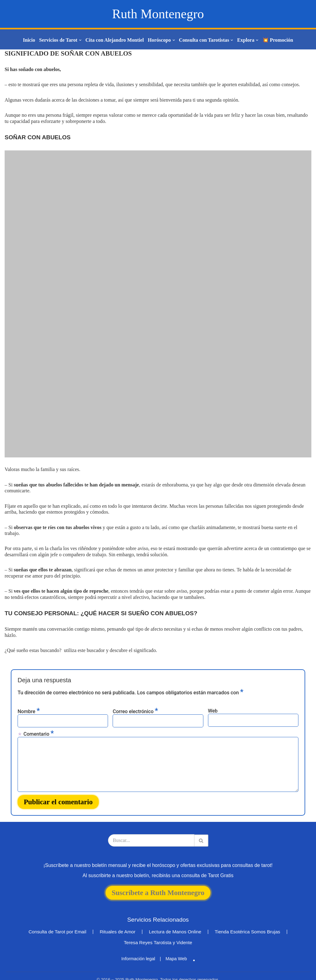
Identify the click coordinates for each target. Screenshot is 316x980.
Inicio (30, 40)
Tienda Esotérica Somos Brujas (247, 923)
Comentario (39, 725)
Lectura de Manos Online (175, 923)
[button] (81, 40)
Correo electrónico (135, 703)
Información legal (138, 950)
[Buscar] (151, 831)
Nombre (29, 703)
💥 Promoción (276, 40)
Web (213, 703)
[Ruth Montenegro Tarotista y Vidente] (158, 14)
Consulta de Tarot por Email (57, 923)
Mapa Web (176, 950)
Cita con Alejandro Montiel (115, 40)
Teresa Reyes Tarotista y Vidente (158, 934)
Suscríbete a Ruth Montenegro (158, 884)
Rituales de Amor (118, 923)
